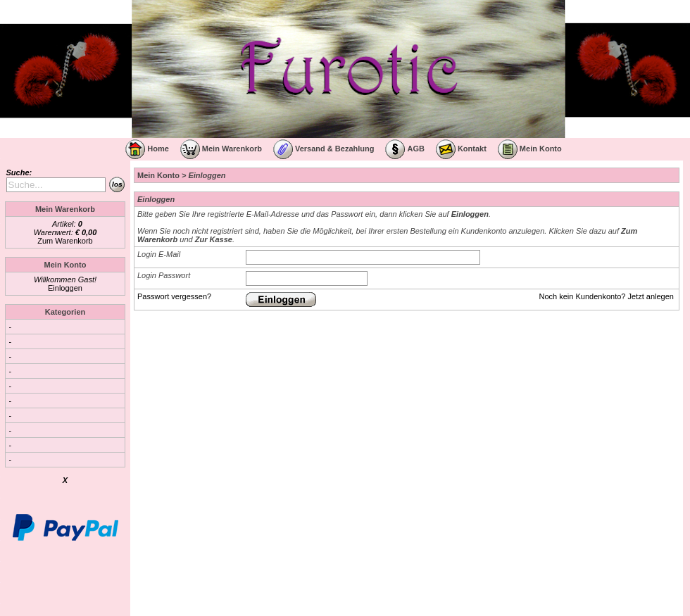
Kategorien (65, 312)
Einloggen (65, 288)
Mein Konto (158, 175)
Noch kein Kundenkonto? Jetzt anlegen (607, 296)
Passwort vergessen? (174, 296)
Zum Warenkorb (65, 241)
